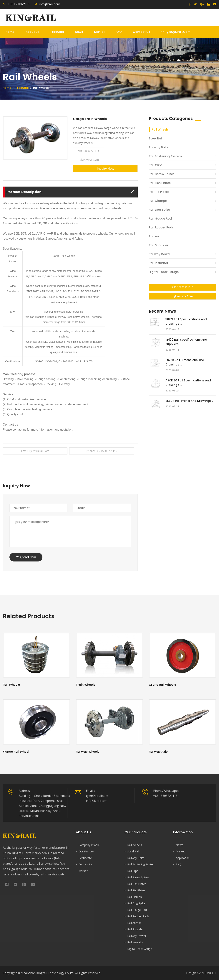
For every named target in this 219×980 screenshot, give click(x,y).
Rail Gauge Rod (160, 219)
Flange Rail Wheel (16, 752)
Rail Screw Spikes (162, 174)
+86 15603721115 (16, 4)
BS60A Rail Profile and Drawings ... (189, 401)
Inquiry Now (105, 169)
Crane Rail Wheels (162, 685)
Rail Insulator (159, 263)
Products (57, 32)
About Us (32, 32)
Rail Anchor (157, 236)
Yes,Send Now (26, 557)
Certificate (85, 858)
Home (10, 32)
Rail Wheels (160, 130)
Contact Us (141, 32)
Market (99, 32)
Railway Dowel (159, 254)
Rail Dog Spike (159, 210)
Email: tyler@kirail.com (35, 451)
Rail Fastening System (165, 156)
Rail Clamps (158, 201)
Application (183, 858)
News (79, 32)
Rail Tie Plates (159, 192)
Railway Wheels (88, 752)
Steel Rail (156, 138)
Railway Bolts (159, 147)
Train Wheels (86, 685)
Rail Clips (156, 165)
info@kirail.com (47, 4)
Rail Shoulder (159, 245)
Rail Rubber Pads (161, 227)
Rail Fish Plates (160, 183)
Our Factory (86, 851)
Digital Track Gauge (164, 272)
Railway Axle (158, 752)
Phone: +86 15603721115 (102, 451)
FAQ (119, 32)
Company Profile (89, 845)
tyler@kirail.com (176, 32)
